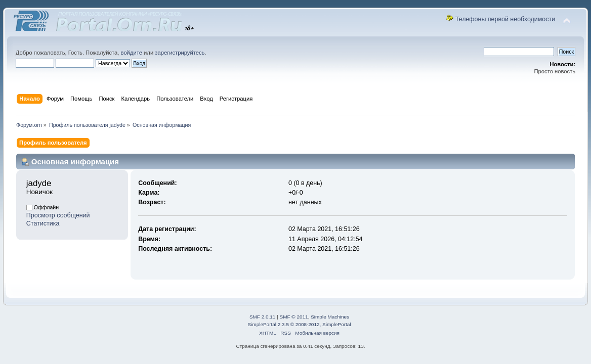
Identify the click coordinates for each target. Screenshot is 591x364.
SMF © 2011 (294, 317)
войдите (132, 53)
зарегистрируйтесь (180, 53)
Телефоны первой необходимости (505, 19)
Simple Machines (330, 317)
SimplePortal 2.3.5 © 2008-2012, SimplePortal (299, 324)
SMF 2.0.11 (263, 317)
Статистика (43, 223)
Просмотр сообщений (58, 215)
